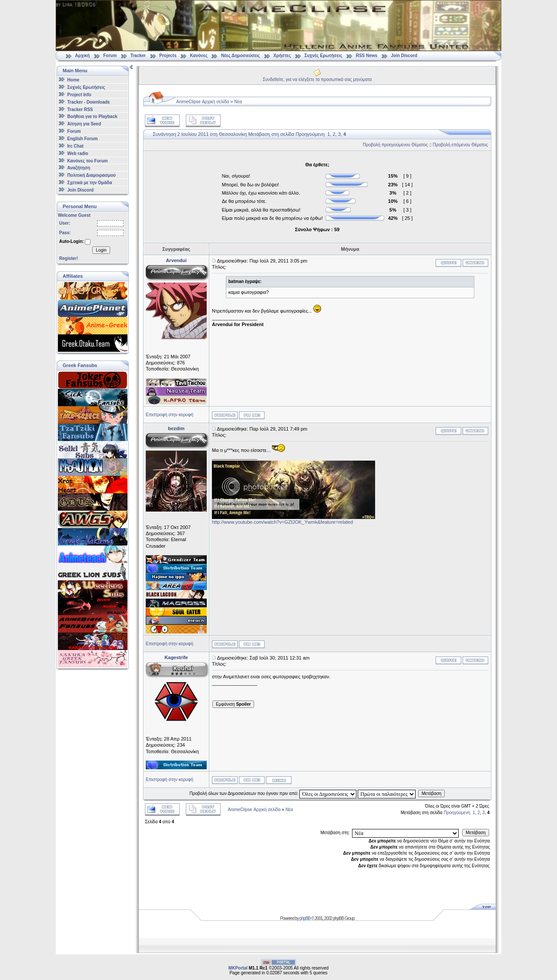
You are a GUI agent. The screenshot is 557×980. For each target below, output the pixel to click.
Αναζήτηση (79, 168)
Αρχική (83, 56)
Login (101, 250)
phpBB (305, 918)
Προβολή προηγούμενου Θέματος (396, 145)
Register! (69, 258)
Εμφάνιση (233, 704)
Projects (168, 56)
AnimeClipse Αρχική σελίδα (203, 102)
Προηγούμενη (310, 134)
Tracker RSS (80, 109)
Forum (110, 56)
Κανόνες (199, 56)
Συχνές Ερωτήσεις (324, 56)
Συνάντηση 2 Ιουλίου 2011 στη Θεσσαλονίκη (200, 134)
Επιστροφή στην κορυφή (169, 415)
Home (74, 80)
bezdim (176, 428)
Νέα (238, 102)
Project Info (79, 95)
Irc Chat (75, 146)
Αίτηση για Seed (84, 124)
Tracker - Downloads (89, 102)
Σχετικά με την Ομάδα (90, 183)
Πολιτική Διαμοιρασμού (92, 175)
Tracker (138, 56)
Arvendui (176, 260)
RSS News (367, 56)
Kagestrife (176, 657)
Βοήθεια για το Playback (92, 116)
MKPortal (238, 968)
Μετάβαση (432, 793)
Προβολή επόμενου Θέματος (461, 145)
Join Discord (404, 56)
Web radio (78, 153)
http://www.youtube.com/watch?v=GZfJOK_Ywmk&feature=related (282, 522)
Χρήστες (282, 56)
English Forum (83, 139)
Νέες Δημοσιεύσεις (240, 56)
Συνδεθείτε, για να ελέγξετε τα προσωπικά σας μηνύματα (317, 79)
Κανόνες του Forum (88, 160)
